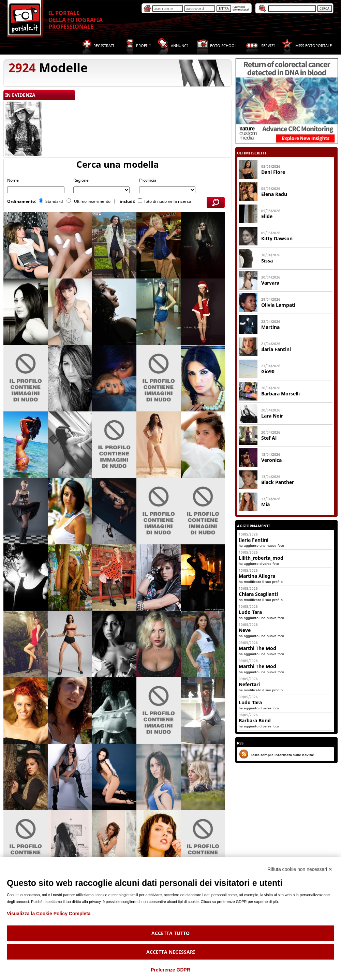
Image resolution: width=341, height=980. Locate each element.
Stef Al (269, 438)
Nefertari (249, 684)
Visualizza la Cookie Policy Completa (49, 914)
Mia (265, 504)
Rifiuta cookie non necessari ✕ (300, 869)
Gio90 (268, 371)
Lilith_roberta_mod (261, 558)
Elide (267, 216)
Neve (245, 630)
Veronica (271, 460)
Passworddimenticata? (241, 8)
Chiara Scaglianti (258, 594)
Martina (270, 327)
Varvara (270, 283)
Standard (55, 201)
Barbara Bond (255, 720)
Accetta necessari (170, 952)
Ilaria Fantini (276, 349)
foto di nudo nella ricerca (168, 201)
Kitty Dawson (277, 238)
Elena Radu (274, 194)
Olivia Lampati (278, 305)
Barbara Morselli (280, 394)
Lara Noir (272, 416)
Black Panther (278, 482)
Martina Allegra (257, 576)
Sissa (267, 261)
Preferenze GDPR (170, 970)
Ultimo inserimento (93, 201)
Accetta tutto (170, 933)
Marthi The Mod (257, 648)
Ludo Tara (250, 612)
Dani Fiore (273, 172)
